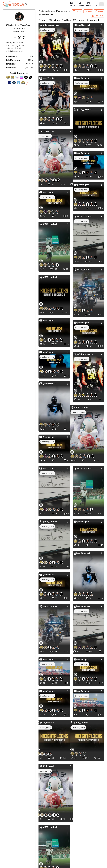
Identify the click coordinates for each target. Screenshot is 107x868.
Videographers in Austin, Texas (24, 801)
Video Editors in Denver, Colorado (73, 801)
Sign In (27, 865)
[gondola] (13, 4)
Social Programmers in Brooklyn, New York (77, 794)
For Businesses (52, 860)
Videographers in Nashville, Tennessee (28, 809)
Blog (68, 865)
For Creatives (30, 860)
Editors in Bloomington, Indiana (72, 809)
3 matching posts (47, 495)
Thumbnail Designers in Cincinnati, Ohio (76, 798)
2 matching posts (47, 30)
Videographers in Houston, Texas (25, 794)
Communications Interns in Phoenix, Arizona (77, 813)
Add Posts (97, 16)
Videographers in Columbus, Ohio (25, 798)
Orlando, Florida (19, 31)
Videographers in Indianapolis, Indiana (27, 805)
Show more (16, 817)
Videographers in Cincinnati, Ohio (25, 813)
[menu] (67, 25)
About (90, 865)
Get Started (50, 865)
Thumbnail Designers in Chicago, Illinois (76, 805)
